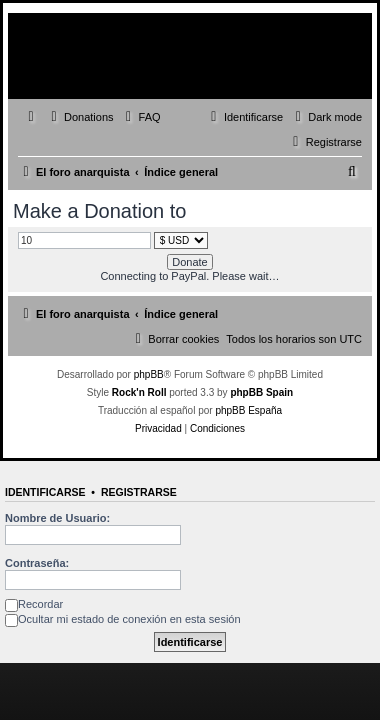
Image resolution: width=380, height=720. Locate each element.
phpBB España (248, 410)
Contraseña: (37, 563)
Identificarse (45, 492)
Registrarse (139, 492)
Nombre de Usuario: (57, 518)
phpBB (149, 374)
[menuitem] (80, 117)
